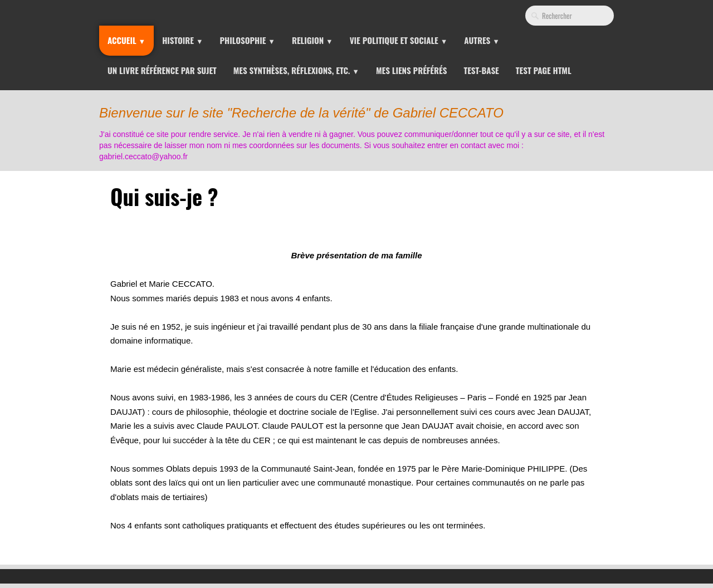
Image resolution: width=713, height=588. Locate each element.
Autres (482, 40)
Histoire (182, 40)
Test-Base (481, 70)
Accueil (126, 40)
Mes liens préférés (412, 70)
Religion (312, 40)
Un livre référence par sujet (162, 70)
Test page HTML (544, 70)
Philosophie (248, 40)
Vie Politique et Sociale (399, 40)
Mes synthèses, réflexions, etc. (296, 70)
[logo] (359, 130)
